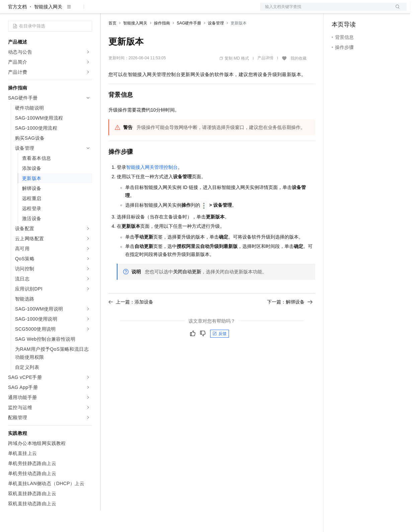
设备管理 (216, 45)
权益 (129, 11)
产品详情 (265, 79)
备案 (339, 11)
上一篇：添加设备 (131, 323)
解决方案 (108, 11)
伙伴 (181, 11)
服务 (197, 11)
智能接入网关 (48, 28)
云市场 (163, 11)
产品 (87, 11)
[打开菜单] (11, 11)
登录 (396, 11)
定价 (145, 11)
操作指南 (162, 45)
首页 (112, 45)
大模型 (69, 11)
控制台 (355, 11)
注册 (371, 11)
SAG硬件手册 (189, 45)
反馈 (220, 355)
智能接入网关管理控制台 (152, 189)
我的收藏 (299, 80)
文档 (325, 11)
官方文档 (17, 28)
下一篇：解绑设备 (290, 323)
